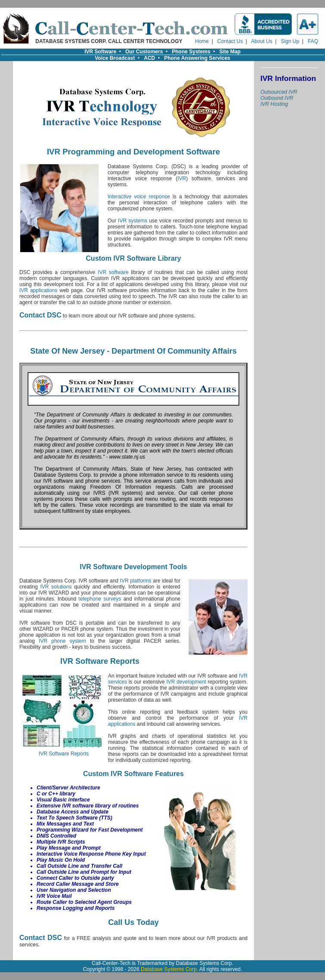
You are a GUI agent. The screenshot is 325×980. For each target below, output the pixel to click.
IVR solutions (56, 587)
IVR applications (38, 290)
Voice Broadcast (115, 58)
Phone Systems (191, 52)
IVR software (113, 272)
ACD (149, 58)
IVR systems (133, 221)
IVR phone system (62, 641)
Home (202, 41)
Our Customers (144, 52)
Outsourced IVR (279, 92)
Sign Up (290, 41)
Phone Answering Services (197, 58)
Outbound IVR (277, 98)
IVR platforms (136, 581)
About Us (262, 41)
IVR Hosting (274, 104)
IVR (182, 179)
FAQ (313, 41)
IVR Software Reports (64, 751)
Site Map (230, 52)
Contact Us (230, 41)
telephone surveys (100, 599)
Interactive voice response (139, 197)
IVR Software (100, 52)
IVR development (186, 682)
